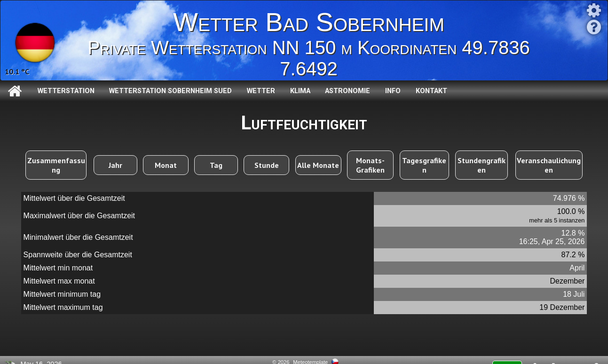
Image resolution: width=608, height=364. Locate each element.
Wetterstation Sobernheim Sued (170, 91)
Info (393, 91)
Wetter (261, 91)
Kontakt (431, 91)
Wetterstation (66, 91)
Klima (300, 91)
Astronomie (347, 91)
